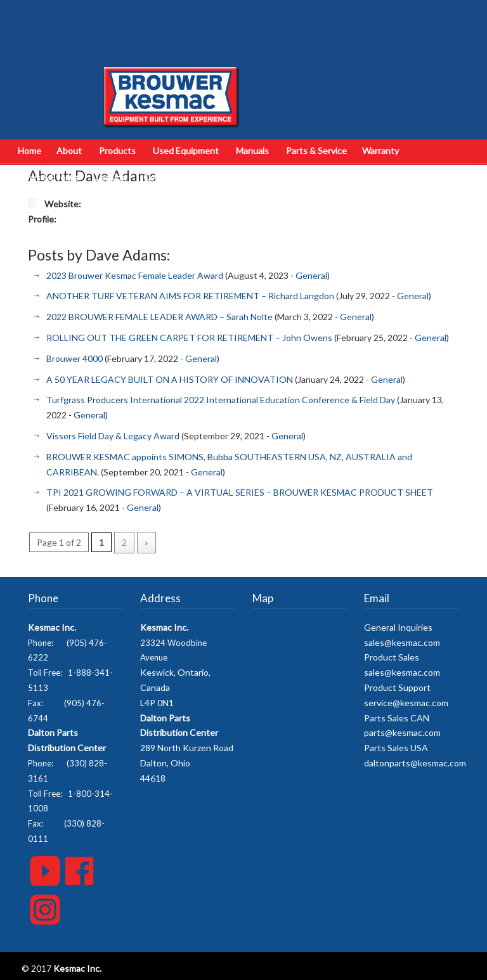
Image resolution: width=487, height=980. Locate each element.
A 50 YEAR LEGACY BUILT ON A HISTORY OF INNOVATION (170, 379)
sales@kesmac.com (402, 642)
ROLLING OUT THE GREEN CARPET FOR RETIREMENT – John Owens (189, 338)
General (311, 275)
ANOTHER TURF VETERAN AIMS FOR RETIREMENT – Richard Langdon (190, 296)
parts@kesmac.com (402, 732)
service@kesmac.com (406, 703)
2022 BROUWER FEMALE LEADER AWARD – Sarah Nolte (159, 317)
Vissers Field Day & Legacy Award (113, 436)
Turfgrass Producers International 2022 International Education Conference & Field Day (221, 400)
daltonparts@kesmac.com (415, 763)
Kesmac (171, 73)
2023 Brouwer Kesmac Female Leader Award (135, 275)
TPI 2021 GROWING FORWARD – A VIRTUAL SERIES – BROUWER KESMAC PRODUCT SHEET (240, 492)
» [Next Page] (146, 542)
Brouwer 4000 (75, 358)
